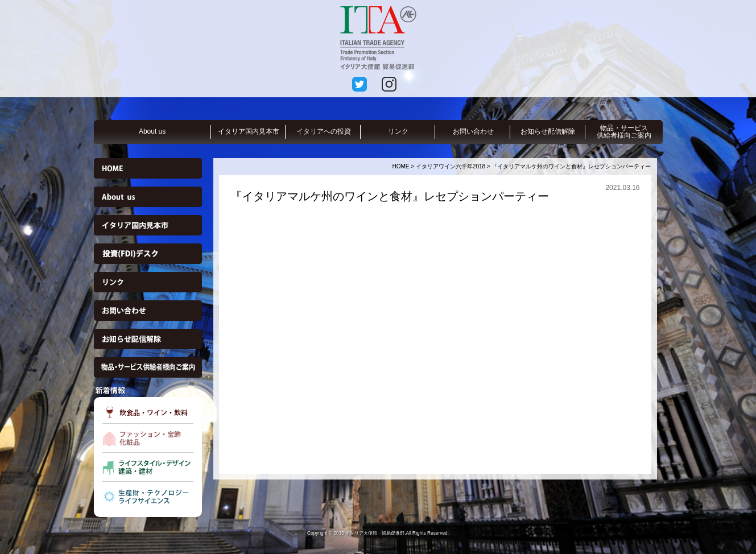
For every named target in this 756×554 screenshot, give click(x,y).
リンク (398, 131)
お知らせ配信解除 (548, 131)
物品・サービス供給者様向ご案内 (624, 132)
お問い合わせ (473, 131)
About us (152, 131)
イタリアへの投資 (324, 131)
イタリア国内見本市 (249, 131)
